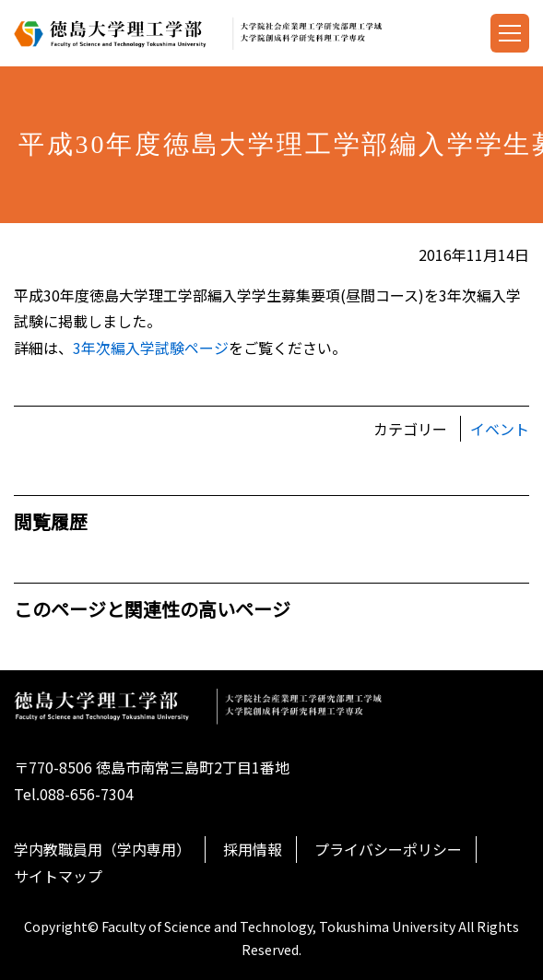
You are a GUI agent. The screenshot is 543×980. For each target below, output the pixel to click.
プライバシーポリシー (388, 849)
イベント (500, 429)
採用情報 (253, 849)
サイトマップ (58, 876)
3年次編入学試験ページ (151, 348)
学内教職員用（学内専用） (102, 849)
